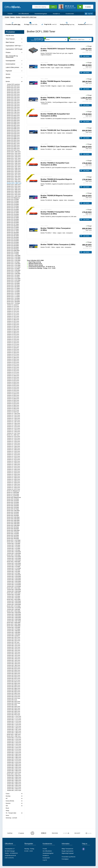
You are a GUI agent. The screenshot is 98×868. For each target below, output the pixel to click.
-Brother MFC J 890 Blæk (14, 631)
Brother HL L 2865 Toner (13, 435)
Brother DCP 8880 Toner (13, 137)
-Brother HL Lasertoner (13, 305)
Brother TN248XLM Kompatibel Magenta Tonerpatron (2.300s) (56, 180)
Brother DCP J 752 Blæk (13, 293)
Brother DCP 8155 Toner (13, 134)
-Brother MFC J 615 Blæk (14, 595)
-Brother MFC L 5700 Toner (14, 748)
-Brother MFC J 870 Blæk (14, 629)
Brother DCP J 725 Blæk (13, 292)
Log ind (90, 14)
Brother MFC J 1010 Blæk (14, 540)
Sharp (7, 811)
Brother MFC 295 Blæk (13, 507)
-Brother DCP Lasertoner (13, 84)
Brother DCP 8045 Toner (13, 121)
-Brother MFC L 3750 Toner (14, 743)
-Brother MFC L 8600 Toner (14, 777)
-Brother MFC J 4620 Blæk (14, 565)
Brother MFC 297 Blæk (13, 509)
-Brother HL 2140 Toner (13, 341)
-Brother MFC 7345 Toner (14, 652)
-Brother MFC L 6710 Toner (14, 761)
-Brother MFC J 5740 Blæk (14, 586)
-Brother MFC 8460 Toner (14, 674)
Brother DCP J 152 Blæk (13, 275)
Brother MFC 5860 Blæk (13, 521)
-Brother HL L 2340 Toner (13, 418)
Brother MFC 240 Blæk (13, 499)
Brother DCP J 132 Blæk (13, 269)
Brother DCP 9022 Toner (13, 147)
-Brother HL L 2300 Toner (13, 414)
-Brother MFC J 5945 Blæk (14, 591)
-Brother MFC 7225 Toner (14, 646)
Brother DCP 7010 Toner (13, 96)
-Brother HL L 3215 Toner (13, 438)
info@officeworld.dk (10, 855)
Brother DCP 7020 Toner (13, 97)
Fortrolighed (65, 859)
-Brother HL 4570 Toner (13, 381)
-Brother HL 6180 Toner (13, 412)
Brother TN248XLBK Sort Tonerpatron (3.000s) (59, 130)
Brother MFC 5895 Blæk (13, 524)
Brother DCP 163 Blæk (13, 209)
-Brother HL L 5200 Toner (13, 453)
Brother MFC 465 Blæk (13, 514)
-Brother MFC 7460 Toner (14, 660)
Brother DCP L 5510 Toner (14, 186)
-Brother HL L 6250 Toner (13, 461)
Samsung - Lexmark (11, 818)
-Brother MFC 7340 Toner (14, 651)
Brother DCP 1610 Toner (13, 89)
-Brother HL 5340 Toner (13, 400)
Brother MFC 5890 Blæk (13, 522)
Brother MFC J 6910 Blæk (14, 611)
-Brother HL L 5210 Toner (13, 455)
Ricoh (7, 808)
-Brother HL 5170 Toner (13, 392)
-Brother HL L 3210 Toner (13, 437)
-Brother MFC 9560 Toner (14, 713)
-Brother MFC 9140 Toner (14, 698)
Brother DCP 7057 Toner (13, 109)
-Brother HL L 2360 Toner (13, 423)
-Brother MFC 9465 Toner (14, 711)
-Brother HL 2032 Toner (13, 325)
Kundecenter (70, 14)
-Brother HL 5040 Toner (13, 384)
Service (8, 74)
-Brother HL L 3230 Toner (13, 442)
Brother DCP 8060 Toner (13, 122)
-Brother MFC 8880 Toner (14, 688)
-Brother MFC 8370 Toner (14, 669)
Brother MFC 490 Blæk (13, 516)
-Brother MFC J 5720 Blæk (14, 583)
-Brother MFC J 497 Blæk (14, 573)
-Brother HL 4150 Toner (13, 379)
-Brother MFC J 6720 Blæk (14, 608)
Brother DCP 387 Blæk (13, 236)
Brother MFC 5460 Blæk (13, 517)
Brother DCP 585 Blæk (13, 249)
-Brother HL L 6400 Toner (13, 465)
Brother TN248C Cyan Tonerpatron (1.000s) (57, 65)
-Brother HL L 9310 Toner (13, 486)
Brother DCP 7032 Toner (13, 102)
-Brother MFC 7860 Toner (14, 665)
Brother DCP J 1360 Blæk (14, 270)
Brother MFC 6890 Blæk (13, 530)
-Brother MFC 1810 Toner (14, 637)
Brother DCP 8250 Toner (13, 135)
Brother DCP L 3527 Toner (14, 178)
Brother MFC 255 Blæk (13, 502)
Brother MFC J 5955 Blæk (14, 593)
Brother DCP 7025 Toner (13, 99)
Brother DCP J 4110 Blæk (14, 279)
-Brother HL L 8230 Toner (13, 471)
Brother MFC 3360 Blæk (13, 511)
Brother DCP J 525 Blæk (13, 283)
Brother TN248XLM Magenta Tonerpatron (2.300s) (57, 196)
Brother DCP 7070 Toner (13, 114)
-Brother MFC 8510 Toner (14, 675)
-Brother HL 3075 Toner (13, 364)
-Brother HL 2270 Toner (13, 354)
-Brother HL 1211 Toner (13, 313)
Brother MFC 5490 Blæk (13, 519)
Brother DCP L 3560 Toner (14, 183)
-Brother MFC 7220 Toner (14, 644)
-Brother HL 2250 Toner (13, 353)
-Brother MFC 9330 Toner (14, 703)
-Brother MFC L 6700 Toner (14, 759)
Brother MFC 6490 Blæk (13, 525)
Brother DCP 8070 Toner (13, 125)
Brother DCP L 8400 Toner (14, 193)
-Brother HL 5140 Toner (13, 389)
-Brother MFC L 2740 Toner (14, 725)
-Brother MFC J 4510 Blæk (14, 558)
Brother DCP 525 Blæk (13, 239)
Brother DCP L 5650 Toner (14, 190)
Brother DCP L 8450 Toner (14, 196)
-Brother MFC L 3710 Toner (14, 738)
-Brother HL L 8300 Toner (13, 478)
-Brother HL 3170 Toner (13, 372)
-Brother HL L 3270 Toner (13, 445)
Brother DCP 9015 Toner (13, 142)
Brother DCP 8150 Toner (13, 132)
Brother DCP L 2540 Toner (14, 160)
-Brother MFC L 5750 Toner (14, 753)
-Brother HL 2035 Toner (13, 326)
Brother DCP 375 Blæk (13, 229)
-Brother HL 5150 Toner (13, 390)
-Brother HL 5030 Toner (13, 382)
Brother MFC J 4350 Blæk (14, 555)
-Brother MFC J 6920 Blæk (14, 613)
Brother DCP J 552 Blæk (13, 285)
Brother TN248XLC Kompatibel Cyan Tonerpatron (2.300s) (55, 164)
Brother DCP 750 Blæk (13, 252)
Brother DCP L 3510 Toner (14, 172)
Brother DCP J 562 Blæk (13, 287)
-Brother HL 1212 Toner (13, 315)
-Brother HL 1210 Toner (13, 311)
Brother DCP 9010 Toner (13, 140)
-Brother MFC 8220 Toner (14, 667)
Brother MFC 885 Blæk (13, 537)
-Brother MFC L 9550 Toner (14, 786)
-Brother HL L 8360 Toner (13, 481)
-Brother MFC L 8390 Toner (14, 776)
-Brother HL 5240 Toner (13, 394)
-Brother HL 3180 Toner (13, 376)
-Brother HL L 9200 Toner (13, 483)
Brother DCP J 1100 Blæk (14, 257)
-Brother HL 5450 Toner (13, 409)
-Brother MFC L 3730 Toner (14, 739)
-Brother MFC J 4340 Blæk (14, 553)
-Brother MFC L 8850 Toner (14, 782)
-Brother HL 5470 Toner (13, 410)
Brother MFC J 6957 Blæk (14, 624)
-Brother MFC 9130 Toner (14, 697)
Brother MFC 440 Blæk (13, 512)
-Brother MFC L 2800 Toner (14, 728)
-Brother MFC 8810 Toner (14, 682)
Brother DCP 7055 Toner (13, 107)
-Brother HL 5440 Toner (13, 407)
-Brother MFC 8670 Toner (14, 679)
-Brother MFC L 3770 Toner (14, 746)
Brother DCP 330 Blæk (13, 219)
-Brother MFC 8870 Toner (14, 687)
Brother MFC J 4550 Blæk (14, 562)
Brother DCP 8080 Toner (13, 127)
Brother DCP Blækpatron (13, 198)
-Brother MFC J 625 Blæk (14, 596)
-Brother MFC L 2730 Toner (14, 723)
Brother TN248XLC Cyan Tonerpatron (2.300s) (58, 147)
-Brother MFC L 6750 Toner (14, 762)
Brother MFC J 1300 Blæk (14, 542)
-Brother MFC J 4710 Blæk (14, 568)
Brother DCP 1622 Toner (13, 93)
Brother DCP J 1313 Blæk (14, 267)
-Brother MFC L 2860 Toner (14, 733)
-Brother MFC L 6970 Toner (14, 772)
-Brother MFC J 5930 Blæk (14, 590)
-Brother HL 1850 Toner (13, 320)
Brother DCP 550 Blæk (13, 246)
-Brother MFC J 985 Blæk (14, 634)
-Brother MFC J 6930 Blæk (14, 614)
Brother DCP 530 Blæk (13, 241)
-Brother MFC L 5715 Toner (14, 751)
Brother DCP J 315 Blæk (13, 277)
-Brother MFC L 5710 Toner (14, 749)
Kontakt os (56, 14)
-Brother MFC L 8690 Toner (14, 781)
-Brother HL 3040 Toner (13, 359)
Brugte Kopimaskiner (68, 851)
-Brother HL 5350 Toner (13, 402)
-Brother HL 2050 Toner (13, 333)
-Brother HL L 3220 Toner (13, 440)
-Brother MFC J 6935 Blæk (14, 616)
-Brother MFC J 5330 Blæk (14, 576)
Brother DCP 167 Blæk (13, 213)
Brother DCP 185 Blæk (13, 214)
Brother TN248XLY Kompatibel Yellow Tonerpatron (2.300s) (55, 213)
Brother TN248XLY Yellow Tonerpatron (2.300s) (56, 229)
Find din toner (10, 36)
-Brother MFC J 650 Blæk (14, 598)
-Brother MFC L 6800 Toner (14, 764)
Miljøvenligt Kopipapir (68, 853)
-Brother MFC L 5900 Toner (14, 758)
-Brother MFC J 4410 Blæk (14, 557)
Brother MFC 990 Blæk (13, 539)
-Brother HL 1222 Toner (13, 316)
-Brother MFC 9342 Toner (14, 708)
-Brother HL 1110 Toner (13, 307)
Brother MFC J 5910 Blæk (14, 588)
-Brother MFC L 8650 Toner (14, 779)
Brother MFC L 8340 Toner (14, 774)
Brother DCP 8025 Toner (13, 117)
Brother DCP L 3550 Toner (14, 180)
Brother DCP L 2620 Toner (14, 165)
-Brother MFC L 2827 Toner (14, 730)
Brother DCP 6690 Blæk (13, 251)
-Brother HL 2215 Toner (13, 346)
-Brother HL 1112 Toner (13, 308)
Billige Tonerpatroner (67, 849)
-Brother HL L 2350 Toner (13, 420)
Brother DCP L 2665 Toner (14, 170)
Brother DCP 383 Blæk (13, 232)
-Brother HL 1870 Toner (13, 321)
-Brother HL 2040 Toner (13, 330)
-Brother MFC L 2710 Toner (14, 718)
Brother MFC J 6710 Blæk (14, 606)
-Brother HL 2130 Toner (13, 336)
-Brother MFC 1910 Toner (14, 641)
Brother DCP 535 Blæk (13, 242)
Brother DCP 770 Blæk (13, 254)
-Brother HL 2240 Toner (13, 351)
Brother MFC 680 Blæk (13, 529)
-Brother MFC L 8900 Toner (14, 784)
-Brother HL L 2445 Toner (13, 432)
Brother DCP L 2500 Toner (14, 152)
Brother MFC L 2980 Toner (14, 736)
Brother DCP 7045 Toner (13, 106)
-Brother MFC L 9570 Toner (14, 787)
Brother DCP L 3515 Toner (14, 173)
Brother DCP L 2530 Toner (14, 157)
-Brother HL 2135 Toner (13, 339)
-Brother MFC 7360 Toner (14, 654)
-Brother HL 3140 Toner (13, 366)
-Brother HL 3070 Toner (13, 362)
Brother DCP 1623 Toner (13, 94)
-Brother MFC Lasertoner (13, 636)
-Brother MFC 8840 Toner (14, 683)
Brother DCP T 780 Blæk (13, 303)
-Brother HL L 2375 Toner (13, 428)
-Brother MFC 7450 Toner (14, 659)
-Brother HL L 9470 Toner (13, 489)
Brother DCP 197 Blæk (13, 218)
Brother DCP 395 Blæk (13, 237)
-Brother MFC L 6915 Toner (14, 769)
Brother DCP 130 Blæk (13, 200)
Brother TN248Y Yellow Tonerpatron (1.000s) (58, 245)
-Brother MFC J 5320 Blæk (14, 575)
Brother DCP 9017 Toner (13, 144)
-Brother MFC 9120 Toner (14, 695)
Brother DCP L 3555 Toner (14, 181)
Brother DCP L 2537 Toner (14, 158)
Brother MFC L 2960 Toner (14, 734)
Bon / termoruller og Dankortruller (12, 57)
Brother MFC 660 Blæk (13, 527)
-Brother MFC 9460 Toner (14, 710)
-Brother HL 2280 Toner (13, 358)
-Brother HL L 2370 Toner (13, 427)
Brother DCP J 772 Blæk (13, 295)
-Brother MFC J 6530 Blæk (14, 603)
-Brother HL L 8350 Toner (13, 479)
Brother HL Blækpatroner (13, 491)
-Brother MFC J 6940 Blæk (14, 618)
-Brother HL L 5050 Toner (13, 450)
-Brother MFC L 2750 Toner (14, 726)
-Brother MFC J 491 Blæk (14, 572)
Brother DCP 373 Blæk (13, 228)
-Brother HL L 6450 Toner (13, 469)
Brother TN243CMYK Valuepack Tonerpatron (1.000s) (58, 50)
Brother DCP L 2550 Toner (14, 162)
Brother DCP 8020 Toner (13, 116)
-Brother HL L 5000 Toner (13, 448)
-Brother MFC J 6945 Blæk (14, 619)
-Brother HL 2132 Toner (13, 338)
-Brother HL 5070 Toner (13, 386)
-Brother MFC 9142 (12, 700)
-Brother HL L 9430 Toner (13, 488)
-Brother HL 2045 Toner (13, 331)
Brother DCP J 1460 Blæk (14, 274)
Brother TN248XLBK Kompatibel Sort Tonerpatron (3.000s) (55, 115)
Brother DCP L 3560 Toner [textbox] (77, 40)
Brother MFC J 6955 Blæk (14, 623)
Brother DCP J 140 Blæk (13, 272)
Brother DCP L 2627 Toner (14, 167)
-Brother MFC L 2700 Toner (14, 716)
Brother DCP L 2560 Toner (14, 163)
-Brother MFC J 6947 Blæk (14, 621)
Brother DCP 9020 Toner (13, 145)
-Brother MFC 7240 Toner (14, 647)
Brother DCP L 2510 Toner (14, 153)
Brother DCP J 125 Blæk (13, 262)
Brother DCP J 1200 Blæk (14, 260)
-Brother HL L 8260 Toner (13, 476)
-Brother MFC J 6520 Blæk (14, 601)
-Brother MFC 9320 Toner (14, 702)
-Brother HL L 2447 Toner (13, 433)
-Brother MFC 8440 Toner (14, 672)
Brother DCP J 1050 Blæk (14, 256)
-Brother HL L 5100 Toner (13, 451)
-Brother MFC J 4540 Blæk (14, 560)
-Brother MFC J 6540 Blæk (14, 604)
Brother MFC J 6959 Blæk (14, 626)
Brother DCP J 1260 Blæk (14, 264)
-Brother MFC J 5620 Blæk (14, 581)
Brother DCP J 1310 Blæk (14, 265)
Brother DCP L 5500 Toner (14, 185)
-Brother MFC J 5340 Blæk (14, 578)
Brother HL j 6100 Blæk (13, 496)
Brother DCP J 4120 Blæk (14, 280)
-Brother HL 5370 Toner (13, 404)
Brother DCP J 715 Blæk (13, 290)
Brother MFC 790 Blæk (13, 532)
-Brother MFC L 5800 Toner (14, 754)
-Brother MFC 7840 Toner (14, 664)
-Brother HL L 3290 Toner (13, 446)
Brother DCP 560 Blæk (13, 247)
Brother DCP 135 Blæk (13, 201)
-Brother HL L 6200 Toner (13, 458)
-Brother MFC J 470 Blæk (14, 567)
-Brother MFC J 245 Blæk (14, 544)
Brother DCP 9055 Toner (13, 149)
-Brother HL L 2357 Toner (13, 422)
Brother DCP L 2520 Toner (14, 155)
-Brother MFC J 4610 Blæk (14, 563)
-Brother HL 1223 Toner (13, 318)
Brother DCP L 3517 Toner (14, 175)
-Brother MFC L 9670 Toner (14, 790)
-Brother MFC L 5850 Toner (14, 756)
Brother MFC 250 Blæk (13, 501)
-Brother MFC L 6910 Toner (14, 767)
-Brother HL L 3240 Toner (13, 443)
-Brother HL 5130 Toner (13, 387)
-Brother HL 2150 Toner (13, 343)
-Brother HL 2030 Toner (13, 323)
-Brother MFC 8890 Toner (14, 690)
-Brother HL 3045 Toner (13, 361)
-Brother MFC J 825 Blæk (14, 627)
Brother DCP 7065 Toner (13, 112)
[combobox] (80, 39)
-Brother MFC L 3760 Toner (14, 744)
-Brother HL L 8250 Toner (13, 474)
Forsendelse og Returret (68, 857)
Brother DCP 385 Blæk (13, 234)
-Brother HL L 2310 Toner (13, 415)
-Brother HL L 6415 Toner (13, 468)
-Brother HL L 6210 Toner (13, 460)
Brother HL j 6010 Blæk (13, 494)
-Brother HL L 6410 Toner (13, 466)
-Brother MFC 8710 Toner (14, 680)
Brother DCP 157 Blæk (13, 208)
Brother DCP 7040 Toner (13, 104)
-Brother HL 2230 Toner (13, 349)
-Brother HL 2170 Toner (13, 344)
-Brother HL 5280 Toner (13, 399)
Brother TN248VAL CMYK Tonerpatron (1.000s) (56, 99)
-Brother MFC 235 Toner (13, 642)
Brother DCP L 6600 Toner (14, 191)
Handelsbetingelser (41, 14)
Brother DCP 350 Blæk (13, 221)
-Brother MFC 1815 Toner (14, 639)
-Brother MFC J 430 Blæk (14, 550)
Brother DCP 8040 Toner (13, 119)
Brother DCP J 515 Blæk (13, 282)
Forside (10, 14)
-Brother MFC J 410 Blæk (14, 547)
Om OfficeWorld (24, 14)
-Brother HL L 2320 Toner (13, 417)
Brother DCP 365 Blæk (13, 226)
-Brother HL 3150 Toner (13, 369)
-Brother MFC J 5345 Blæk (14, 580)
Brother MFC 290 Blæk (13, 506)
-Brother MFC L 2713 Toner (14, 720)
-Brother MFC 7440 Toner (14, 657)
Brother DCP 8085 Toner (13, 129)
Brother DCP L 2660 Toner (14, 168)
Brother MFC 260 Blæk (13, 504)
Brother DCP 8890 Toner (13, 139)
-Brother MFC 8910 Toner (14, 692)
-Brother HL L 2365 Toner (13, 425)
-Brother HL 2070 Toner (13, 335)
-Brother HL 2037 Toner (13, 328)
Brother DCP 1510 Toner (13, 86)
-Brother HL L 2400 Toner (13, 430)
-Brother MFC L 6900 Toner (14, 766)
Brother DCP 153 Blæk (13, 206)
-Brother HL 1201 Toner (13, 310)
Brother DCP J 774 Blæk (13, 297)
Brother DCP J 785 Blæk (13, 298)
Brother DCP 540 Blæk (13, 244)
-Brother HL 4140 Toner (13, 377)
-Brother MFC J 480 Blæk (14, 570)
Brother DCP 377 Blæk (13, 231)
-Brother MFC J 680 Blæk (14, 609)
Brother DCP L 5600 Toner (14, 188)
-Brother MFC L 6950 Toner (14, 771)
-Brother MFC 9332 (12, 705)
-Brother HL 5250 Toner (13, 395)
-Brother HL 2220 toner (13, 348)
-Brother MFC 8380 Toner (14, 670)
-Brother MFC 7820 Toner (14, 662)
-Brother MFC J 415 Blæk (14, 548)
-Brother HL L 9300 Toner (13, 484)
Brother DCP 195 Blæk (13, 216)
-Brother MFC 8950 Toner (14, 693)
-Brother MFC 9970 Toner (14, 715)
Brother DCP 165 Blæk (13, 211)
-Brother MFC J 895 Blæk (14, 632)
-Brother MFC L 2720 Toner (14, 721)
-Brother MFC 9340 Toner (14, 707)
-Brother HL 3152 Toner (13, 371)
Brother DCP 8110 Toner (13, 130)
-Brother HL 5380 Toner (13, 405)
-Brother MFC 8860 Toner (14, 685)
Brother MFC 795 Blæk (13, 534)
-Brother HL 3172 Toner (13, 374)
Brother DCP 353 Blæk (13, 223)
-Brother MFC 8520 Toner (14, 677)
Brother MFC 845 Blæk (13, 535)
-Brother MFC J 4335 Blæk (14, 552)
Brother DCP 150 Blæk (13, 204)
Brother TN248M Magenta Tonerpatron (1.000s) (56, 82)
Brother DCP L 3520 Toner (14, 177)
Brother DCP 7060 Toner (13, 111)
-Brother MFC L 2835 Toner (14, 731)
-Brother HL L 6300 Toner (13, 463)
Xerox (7, 815)
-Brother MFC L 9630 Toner (14, 789)
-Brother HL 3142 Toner (13, 367)
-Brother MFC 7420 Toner (14, 655)
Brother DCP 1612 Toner (13, 91)
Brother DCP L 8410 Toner (14, 195)
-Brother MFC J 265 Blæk (14, 545)
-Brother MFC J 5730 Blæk (14, 585)
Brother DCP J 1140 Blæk (14, 259)
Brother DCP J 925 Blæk (13, 300)
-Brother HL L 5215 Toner (13, 456)
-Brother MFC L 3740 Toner (14, 741)
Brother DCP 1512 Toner (13, 88)
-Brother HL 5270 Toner (13, 397)
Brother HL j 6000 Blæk (13, 493)
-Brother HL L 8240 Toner (13, 473)
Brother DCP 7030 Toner (13, 101)
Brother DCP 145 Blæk (13, 203)
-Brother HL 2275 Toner (13, 356)
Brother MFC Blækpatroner (14, 497)
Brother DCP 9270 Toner (13, 150)
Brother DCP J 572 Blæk (13, 288)
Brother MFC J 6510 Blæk (14, 600)
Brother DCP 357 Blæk (13, 224)
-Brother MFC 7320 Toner (14, 649)
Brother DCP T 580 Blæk (13, 302)
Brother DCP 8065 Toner (13, 124)
